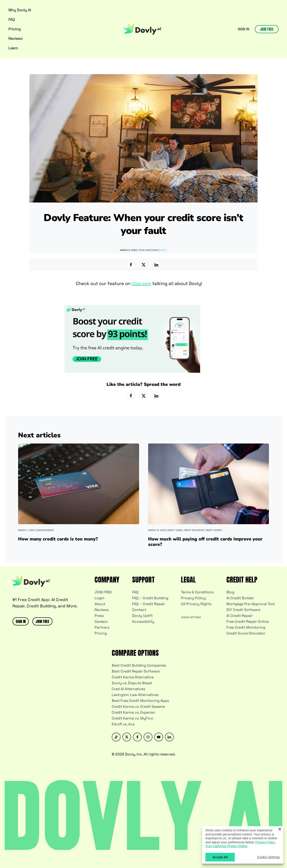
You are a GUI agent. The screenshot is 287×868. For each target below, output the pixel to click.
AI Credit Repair (240, 616)
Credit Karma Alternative (133, 677)
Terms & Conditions (197, 592)
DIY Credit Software (243, 610)
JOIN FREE (42, 621)
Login (99, 598)
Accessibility (143, 622)
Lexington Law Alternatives (135, 695)
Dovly (164, 250)
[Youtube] (159, 737)
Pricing (14, 29)
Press (99, 616)
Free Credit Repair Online (248, 622)
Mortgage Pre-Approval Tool (251, 604)
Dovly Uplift (142, 616)
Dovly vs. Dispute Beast (132, 683)
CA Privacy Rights (196, 604)
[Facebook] (137, 737)
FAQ (12, 20)
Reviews (15, 39)
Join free (267, 29)
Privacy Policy (193, 598)
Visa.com (141, 283)
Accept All (220, 857)
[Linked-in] (169, 737)
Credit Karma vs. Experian (133, 712)
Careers (101, 622)
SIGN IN (243, 29)
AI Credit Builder (240, 598)
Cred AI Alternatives (128, 689)
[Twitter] (127, 737)
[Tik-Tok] (116, 737)
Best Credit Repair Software (136, 671)
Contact (139, 610)
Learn (13, 48)
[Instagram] (148, 737)
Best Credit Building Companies (139, 665)
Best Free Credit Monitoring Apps (140, 701)
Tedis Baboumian (148, 250)
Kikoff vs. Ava (123, 724)
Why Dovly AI (20, 10)
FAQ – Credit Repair (148, 604)
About (100, 604)
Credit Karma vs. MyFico (132, 718)
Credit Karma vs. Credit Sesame (138, 706)
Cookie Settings (191, 617)
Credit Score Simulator (246, 633)
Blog (230, 592)
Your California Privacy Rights (226, 846)
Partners (102, 627)
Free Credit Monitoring (246, 627)
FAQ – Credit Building (150, 598)
